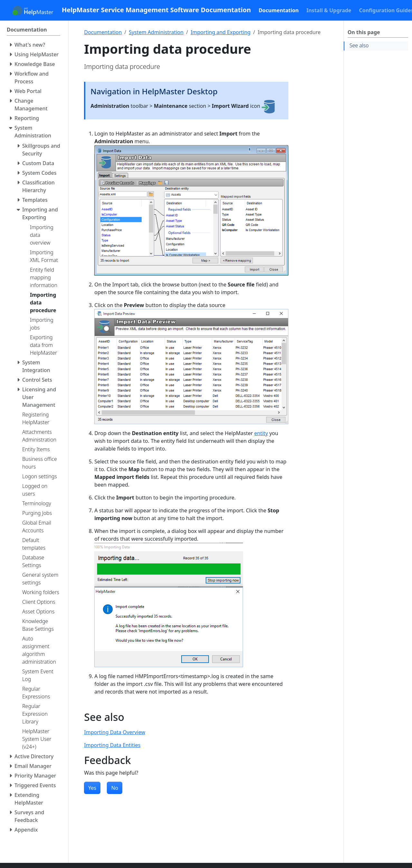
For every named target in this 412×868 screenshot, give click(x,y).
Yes (92, 788)
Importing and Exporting (220, 32)
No (115, 788)
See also (359, 45)
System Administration (156, 32)
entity (261, 433)
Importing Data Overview (115, 732)
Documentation (103, 32)
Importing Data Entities (112, 745)
